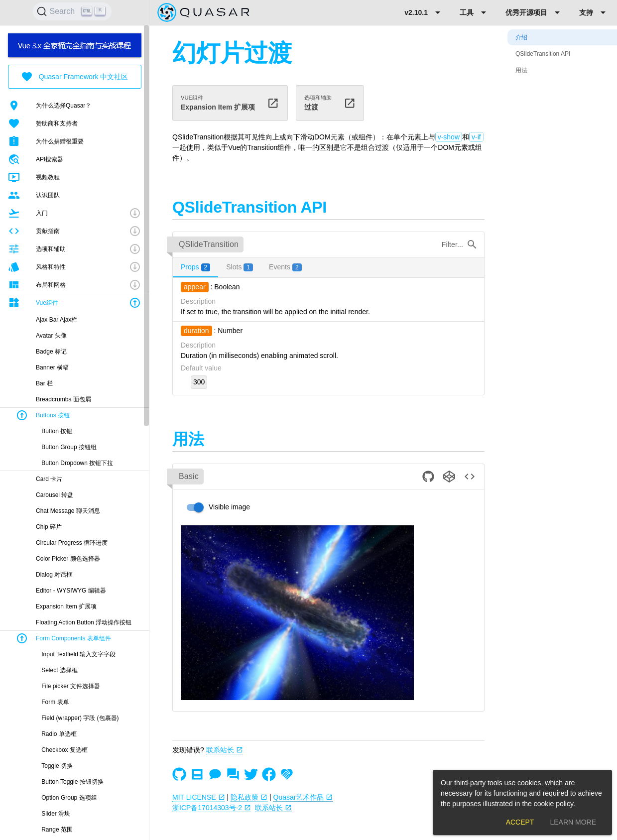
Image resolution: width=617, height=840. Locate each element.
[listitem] (74, 106)
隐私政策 (249, 797)
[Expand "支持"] (594, 12)
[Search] (72, 11)
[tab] (195, 267)
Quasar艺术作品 (303, 797)
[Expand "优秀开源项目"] (534, 12)
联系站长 (225, 750)
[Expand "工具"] (475, 12)
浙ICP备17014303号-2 (212, 808)
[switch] (215, 507)
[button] (74, 213)
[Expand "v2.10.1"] (424, 12)
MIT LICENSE (199, 797)
